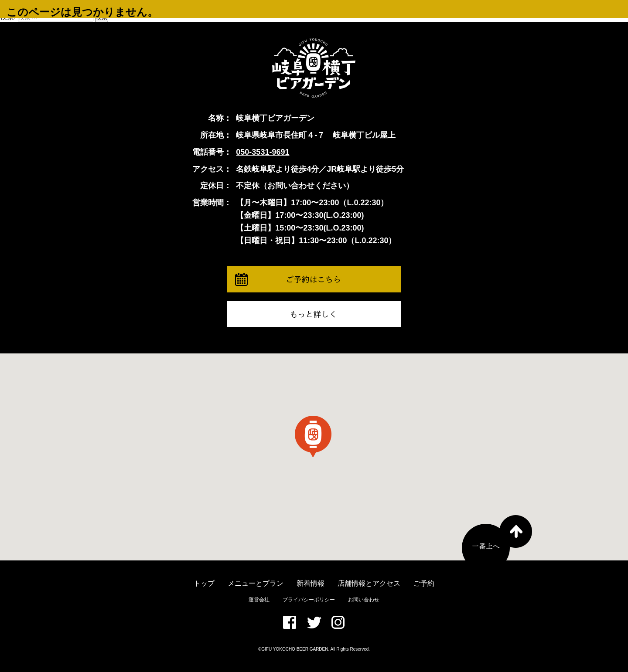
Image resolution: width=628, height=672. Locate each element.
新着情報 (311, 583)
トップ (204, 583)
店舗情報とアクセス (369, 583)
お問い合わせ (364, 600)
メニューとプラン (256, 583)
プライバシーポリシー (309, 600)
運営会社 (259, 600)
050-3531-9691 (263, 152)
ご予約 (424, 583)
